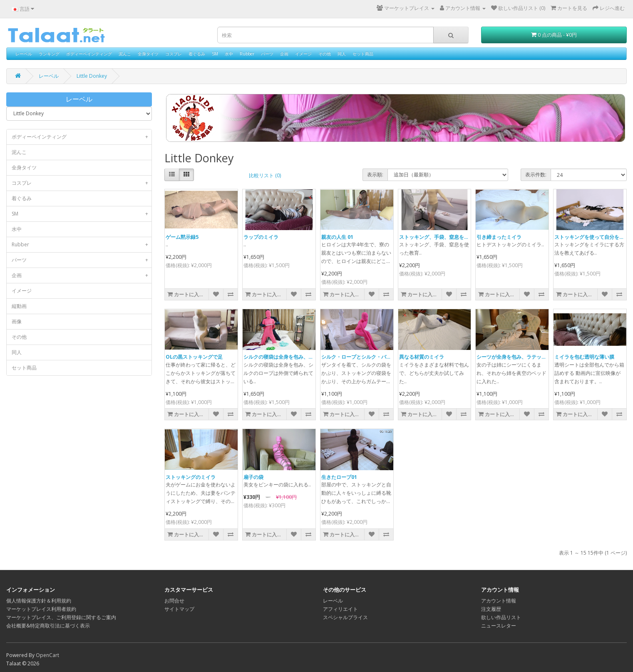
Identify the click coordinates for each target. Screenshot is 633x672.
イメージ (303, 54)
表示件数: (536, 175)
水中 (229, 54)
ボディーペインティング (89, 54)
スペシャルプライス (345, 617)
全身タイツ (148, 54)
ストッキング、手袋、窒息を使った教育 (444, 237)
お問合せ (174, 601)
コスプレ (174, 54)
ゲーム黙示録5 (182, 237)
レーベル (24, 54)
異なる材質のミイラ (422, 357)
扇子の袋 (253, 477)
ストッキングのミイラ (191, 477)
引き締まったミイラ (499, 237)
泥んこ (125, 54)
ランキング (49, 54)
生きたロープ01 (339, 477)
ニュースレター (499, 626)
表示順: (375, 175)
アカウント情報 (499, 601)
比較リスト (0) (265, 175)
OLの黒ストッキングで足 (194, 357)
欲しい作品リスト (501, 617)
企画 (284, 54)
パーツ (267, 54)
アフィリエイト (340, 609)
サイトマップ (179, 609)
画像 (17, 321)
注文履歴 (491, 609)
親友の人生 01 (337, 237)
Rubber (247, 54)
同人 (342, 54)
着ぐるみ (197, 54)
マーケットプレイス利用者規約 (41, 609)
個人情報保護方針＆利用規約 (39, 601)
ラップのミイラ (261, 237)
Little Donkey (92, 76)
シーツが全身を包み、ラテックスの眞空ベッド (529, 357)
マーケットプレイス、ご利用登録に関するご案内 (61, 617)
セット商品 (363, 54)
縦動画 (19, 306)
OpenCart (47, 655)
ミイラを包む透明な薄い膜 (584, 357)
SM (215, 54)
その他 (325, 54)
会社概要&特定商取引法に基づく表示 (48, 626)
